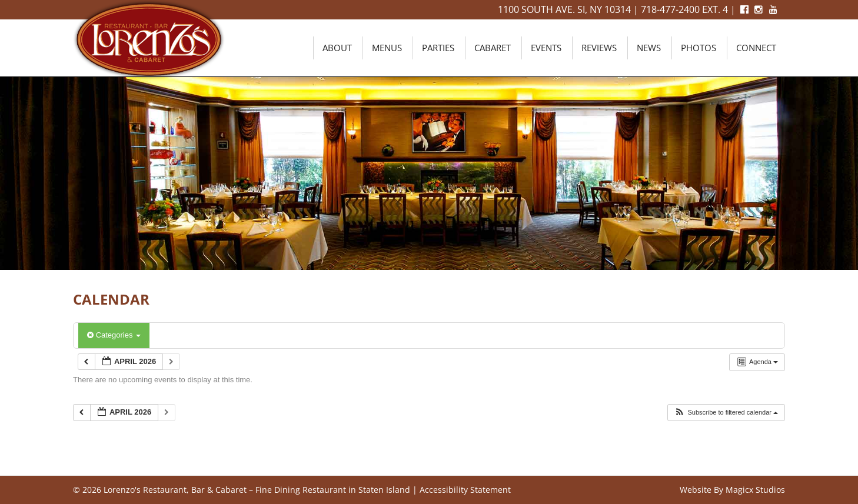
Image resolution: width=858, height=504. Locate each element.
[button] (726, 413)
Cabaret (493, 48)
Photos (699, 48)
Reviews (599, 48)
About (337, 48)
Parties (438, 48)
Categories (114, 335)
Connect (756, 48)
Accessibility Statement (465, 490)
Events (546, 48)
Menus (387, 48)
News (649, 48)
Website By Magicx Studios (732, 490)
